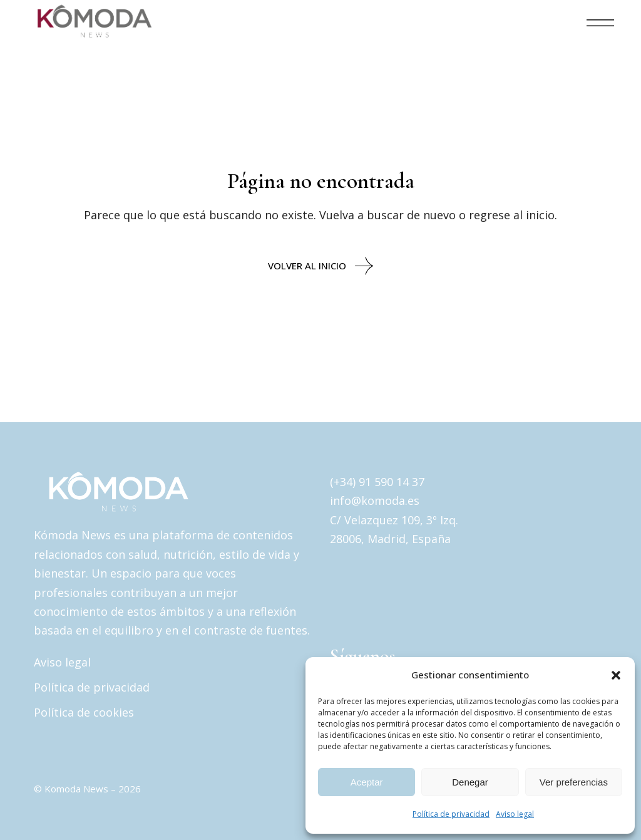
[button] (616, 675)
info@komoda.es (375, 500)
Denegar (470, 782)
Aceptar (367, 782)
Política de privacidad (451, 814)
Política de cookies (84, 712)
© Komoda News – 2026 (87, 789)
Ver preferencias (574, 782)
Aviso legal (515, 814)
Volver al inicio (320, 266)
